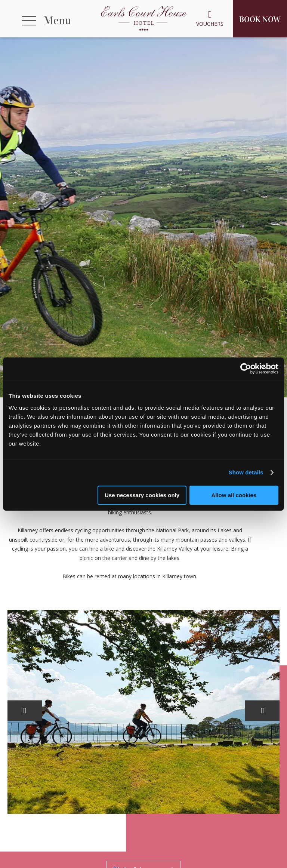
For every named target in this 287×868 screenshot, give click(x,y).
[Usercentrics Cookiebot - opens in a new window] (246, 369)
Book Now (260, 19)
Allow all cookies (234, 495)
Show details (246, 472)
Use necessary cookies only (142, 495)
